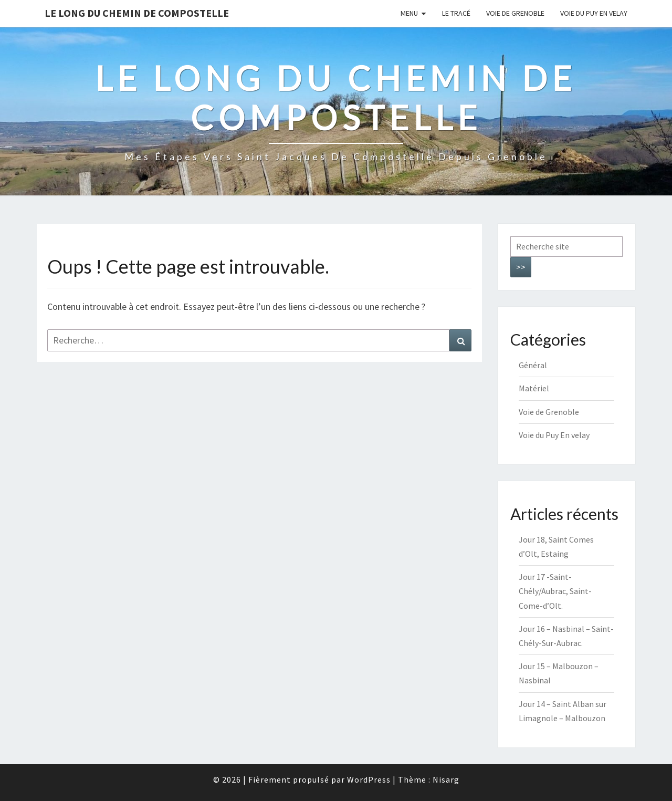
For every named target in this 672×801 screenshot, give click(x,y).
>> (521, 267)
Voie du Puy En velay (594, 13)
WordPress (369, 779)
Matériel (534, 388)
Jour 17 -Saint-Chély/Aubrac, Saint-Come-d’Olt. (555, 591)
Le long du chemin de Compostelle (137, 13)
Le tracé (456, 13)
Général (533, 365)
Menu (409, 13)
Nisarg (446, 779)
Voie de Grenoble (515, 13)
